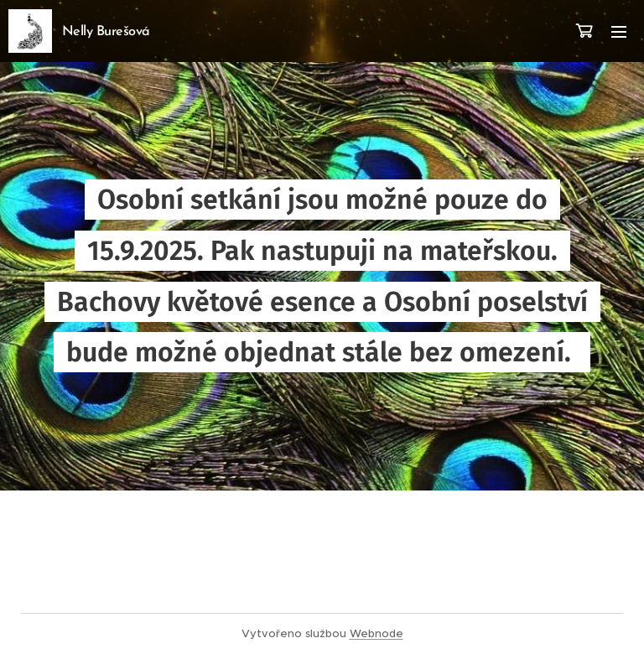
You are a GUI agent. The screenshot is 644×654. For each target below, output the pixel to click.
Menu (619, 32)
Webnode (377, 633)
